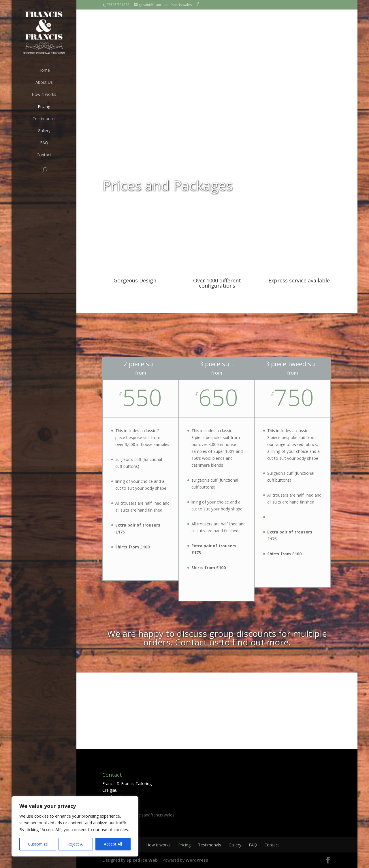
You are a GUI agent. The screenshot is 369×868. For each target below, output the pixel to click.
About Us (44, 82)
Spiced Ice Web (142, 860)
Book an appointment (295, 45)
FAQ (44, 143)
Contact (44, 155)
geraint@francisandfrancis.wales (144, 815)
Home (44, 70)
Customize (38, 844)
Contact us (197, 642)
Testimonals (44, 118)
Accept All (113, 844)
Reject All (76, 844)
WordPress (197, 860)
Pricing (44, 106)
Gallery (44, 131)
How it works (44, 94)
